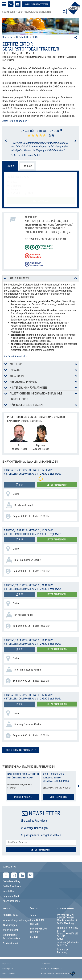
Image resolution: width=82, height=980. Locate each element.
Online (10, 166)
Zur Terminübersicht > (15, 356)
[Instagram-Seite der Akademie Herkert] (15, 875)
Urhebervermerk (9, 974)
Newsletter (8, 891)
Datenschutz (46, 964)
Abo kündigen (10, 925)
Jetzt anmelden (41, 201)
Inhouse (27, 166)
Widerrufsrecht (10, 930)
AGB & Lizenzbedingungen (51, 969)
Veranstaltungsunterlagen (14, 920)
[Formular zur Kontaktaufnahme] (18, 4)
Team (33, 915)
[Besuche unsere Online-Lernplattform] (36, 4)
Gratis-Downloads (12, 886)
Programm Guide (11, 896)
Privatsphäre (8, 969)
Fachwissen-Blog (11, 881)
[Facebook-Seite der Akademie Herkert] (6, 875)
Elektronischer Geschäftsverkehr (12, 937)
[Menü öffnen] (4, 4)
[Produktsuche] (34, 12)
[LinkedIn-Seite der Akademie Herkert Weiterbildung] (23, 875)
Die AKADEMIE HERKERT (38, 922)
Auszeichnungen (11, 901)
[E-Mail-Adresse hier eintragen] (41, 843)
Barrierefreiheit (11, 943)
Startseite (7, 37)
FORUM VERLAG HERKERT (38, 930)
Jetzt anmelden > (57, 485)
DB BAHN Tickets (12, 915)
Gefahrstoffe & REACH (28, 37)
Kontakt (34, 937)
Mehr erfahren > (23, 797)
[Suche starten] (64, 12)
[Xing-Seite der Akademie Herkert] (31, 875)
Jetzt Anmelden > (41, 850)
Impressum (7, 964)
